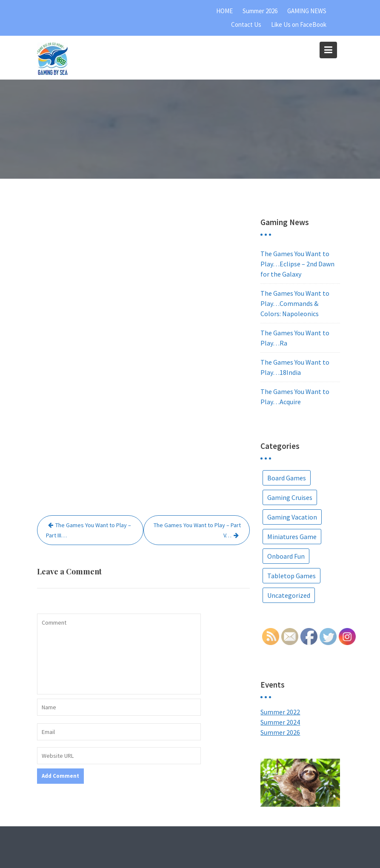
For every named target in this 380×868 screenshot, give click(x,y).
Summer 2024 (280, 722)
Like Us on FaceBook (299, 24)
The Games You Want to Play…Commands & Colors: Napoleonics (295, 303)
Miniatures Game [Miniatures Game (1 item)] (292, 537)
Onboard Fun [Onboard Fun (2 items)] (286, 556)
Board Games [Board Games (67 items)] (287, 478)
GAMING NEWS (307, 11)
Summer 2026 (260, 11)
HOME (224, 11)
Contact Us (246, 24)
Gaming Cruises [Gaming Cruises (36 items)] (290, 497)
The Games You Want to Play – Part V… (197, 530)
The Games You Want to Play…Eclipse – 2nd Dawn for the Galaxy (297, 264)
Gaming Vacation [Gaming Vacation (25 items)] (292, 517)
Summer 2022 (280, 712)
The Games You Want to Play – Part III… (89, 530)
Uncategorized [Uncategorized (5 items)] (289, 595)
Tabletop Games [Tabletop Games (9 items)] (291, 576)
